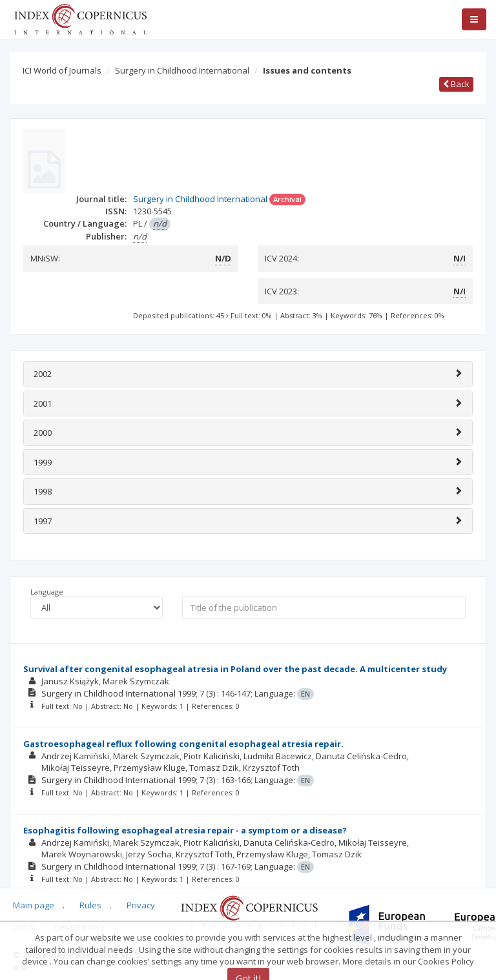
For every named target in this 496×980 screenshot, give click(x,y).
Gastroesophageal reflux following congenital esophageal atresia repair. (183, 744)
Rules (90, 905)
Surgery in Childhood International (182, 70)
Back (456, 84)
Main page (34, 905)
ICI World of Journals (62, 70)
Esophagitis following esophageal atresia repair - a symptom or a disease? (185, 830)
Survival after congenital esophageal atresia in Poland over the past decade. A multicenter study (235, 669)
